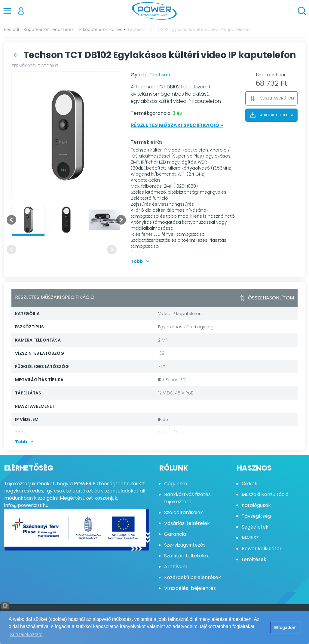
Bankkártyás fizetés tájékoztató (187, 498)
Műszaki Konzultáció (265, 494)
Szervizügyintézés (185, 545)
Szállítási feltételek (187, 556)
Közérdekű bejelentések (193, 577)
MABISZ (250, 538)
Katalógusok (256, 505)
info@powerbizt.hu (26, 505)
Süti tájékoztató (26, 635)
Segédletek (255, 527)
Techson (160, 75)
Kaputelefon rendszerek (49, 29)
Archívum (176, 567)
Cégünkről (176, 484)
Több (141, 261)
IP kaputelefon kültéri (100, 29)
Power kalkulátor (262, 549)
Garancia (175, 534)
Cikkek (249, 484)
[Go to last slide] (11, 220)
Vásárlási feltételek (187, 523)
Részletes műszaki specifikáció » (177, 125)
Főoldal (12, 29)
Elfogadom (285, 627)
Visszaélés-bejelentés (190, 588)
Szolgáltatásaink (184, 512)
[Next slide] (121, 220)
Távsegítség (256, 516)
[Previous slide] (11, 250)
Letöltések (254, 559)
